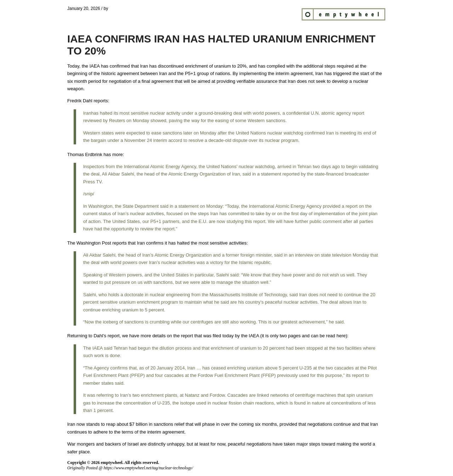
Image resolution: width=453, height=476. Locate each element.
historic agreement (120, 73)
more (117, 154)
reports (101, 101)
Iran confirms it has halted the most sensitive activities (192, 243)
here (341, 336)
